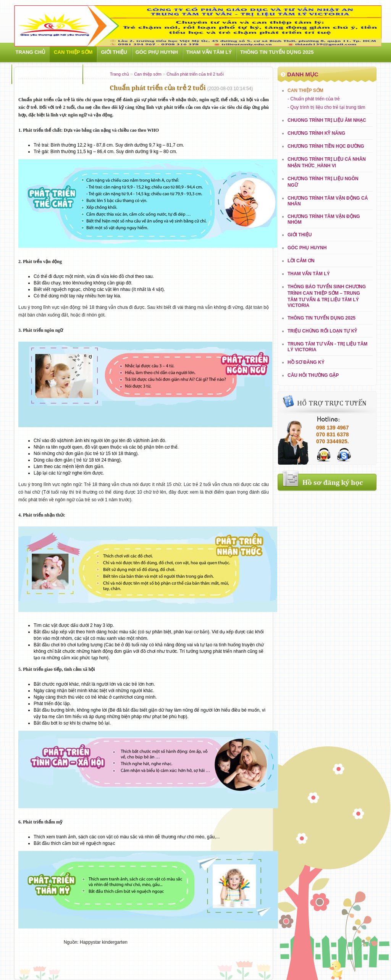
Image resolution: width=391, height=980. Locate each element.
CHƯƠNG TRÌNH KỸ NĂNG (316, 133)
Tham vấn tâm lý (209, 52)
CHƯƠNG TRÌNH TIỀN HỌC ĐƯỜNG (326, 146)
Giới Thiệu (114, 52)
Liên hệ (96, 74)
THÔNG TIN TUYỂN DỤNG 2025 (277, 52)
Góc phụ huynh (157, 52)
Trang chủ (31, 52)
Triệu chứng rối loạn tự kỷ (322, 331)
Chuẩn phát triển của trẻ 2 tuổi (195, 74)
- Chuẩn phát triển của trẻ (314, 99)
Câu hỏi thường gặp (313, 375)
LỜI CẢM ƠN (301, 261)
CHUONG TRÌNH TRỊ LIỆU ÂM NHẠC (327, 120)
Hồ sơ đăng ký (306, 362)
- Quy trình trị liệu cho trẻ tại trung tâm (326, 107)
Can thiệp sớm (73, 52)
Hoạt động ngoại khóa (47, 74)
